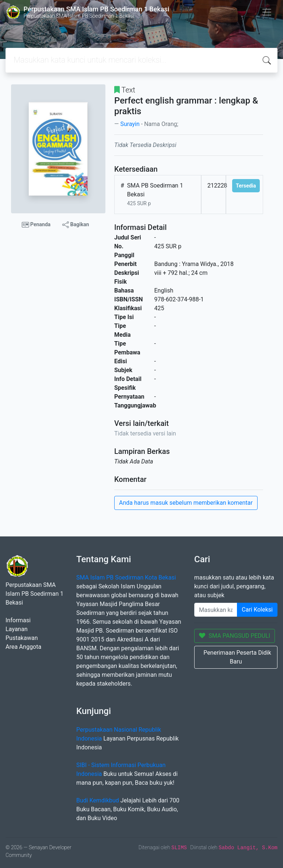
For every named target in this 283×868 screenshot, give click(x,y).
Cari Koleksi (257, 610)
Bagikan (76, 225)
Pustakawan (22, 638)
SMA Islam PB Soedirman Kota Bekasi (126, 577)
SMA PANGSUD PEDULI (235, 636)
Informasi (18, 620)
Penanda (36, 225)
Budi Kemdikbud (98, 800)
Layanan (17, 629)
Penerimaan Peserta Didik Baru (237, 657)
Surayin (130, 124)
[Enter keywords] (216, 610)
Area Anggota (23, 647)
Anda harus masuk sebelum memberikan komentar (186, 503)
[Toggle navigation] (267, 12)
